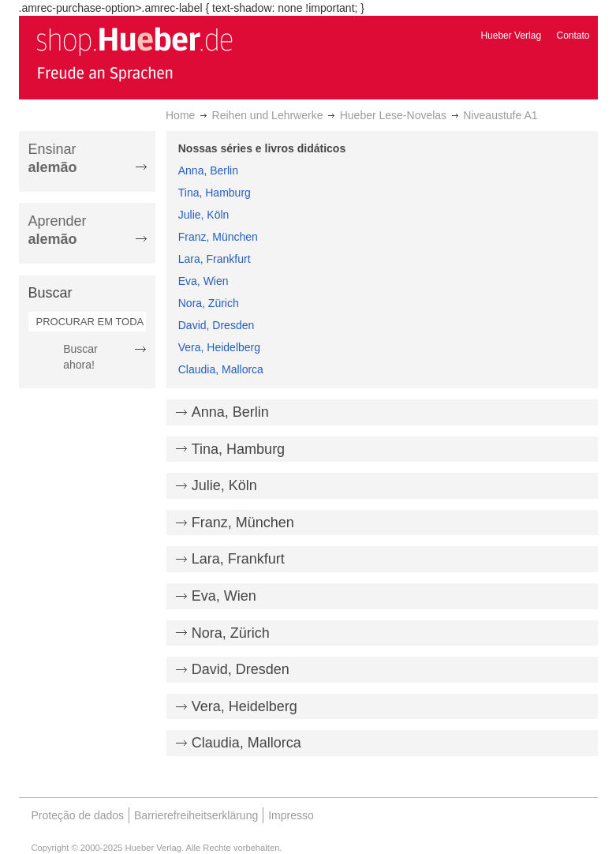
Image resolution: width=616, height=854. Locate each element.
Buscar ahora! (80, 357)
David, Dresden (217, 325)
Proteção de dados (78, 815)
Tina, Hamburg (215, 193)
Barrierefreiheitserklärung (196, 815)
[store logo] (134, 54)
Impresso (291, 815)
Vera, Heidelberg (219, 347)
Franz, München (218, 237)
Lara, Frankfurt (215, 259)
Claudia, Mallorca (221, 369)
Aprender (58, 230)
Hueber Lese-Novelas (393, 115)
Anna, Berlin (208, 170)
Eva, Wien (203, 281)
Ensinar (53, 158)
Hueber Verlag (511, 36)
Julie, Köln (204, 215)
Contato (573, 36)
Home (180, 115)
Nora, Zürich (209, 303)
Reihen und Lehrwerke (268, 115)
